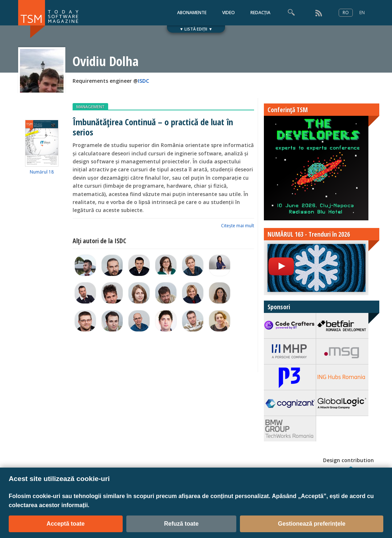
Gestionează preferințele (312, 524)
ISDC (144, 81)
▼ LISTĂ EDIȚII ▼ (196, 29)
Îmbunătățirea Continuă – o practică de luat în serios (153, 127)
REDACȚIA (260, 13)
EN (362, 13)
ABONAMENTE (192, 13)
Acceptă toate (66, 524)
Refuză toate (181, 524)
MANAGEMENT (90, 107)
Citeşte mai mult (238, 226)
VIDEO (228, 13)
